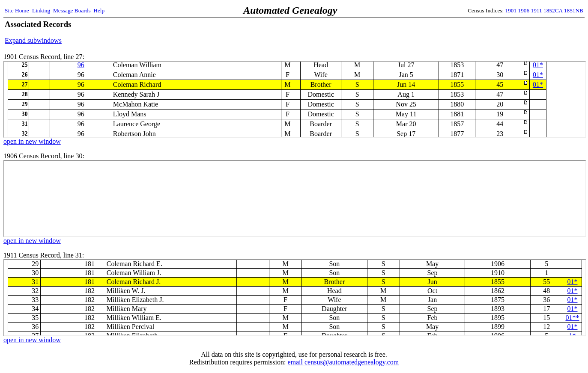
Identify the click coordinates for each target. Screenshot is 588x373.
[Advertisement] (483, 32)
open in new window (32, 141)
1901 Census (295, 99)
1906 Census (295, 198)
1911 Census (295, 298)
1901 (511, 10)
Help (99, 10)
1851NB (574, 10)
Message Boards (72, 10)
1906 (524, 10)
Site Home (17, 10)
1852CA (553, 10)
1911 (537, 10)
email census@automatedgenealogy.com (343, 362)
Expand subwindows (33, 40)
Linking (41, 10)
